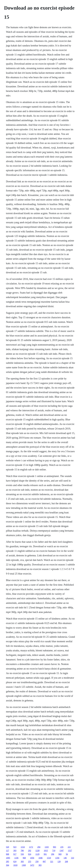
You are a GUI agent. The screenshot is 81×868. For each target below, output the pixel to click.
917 (15, 854)
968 (24, 858)
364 (7, 865)
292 (30, 851)
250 (37, 861)
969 (60, 854)
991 (45, 854)
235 (62, 847)
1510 (49, 858)
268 (66, 861)
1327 (70, 851)
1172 (31, 847)
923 (15, 847)
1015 (46, 851)
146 (65, 858)
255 (30, 861)
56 (67, 854)
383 (22, 861)
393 (15, 851)
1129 (37, 854)
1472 (32, 865)
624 (15, 861)
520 (7, 847)
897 (44, 861)
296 (53, 854)
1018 (15, 865)
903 (54, 847)
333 (72, 858)
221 (69, 847)
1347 (62, 851)
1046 (40, 858)
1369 (24, 865)
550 (22, 854)
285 (7, 861)
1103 (47, 847)
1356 (57, 858)
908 (7, 854)
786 (22, 851)
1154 (23, 847)
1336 (16, 858)
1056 (32, 858)
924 (30, 854)
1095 (8, 858)
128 (59, 861)
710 (54, 851)
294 (39, 847)
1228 (37, 851)
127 (7, 851)
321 (52, 861)
